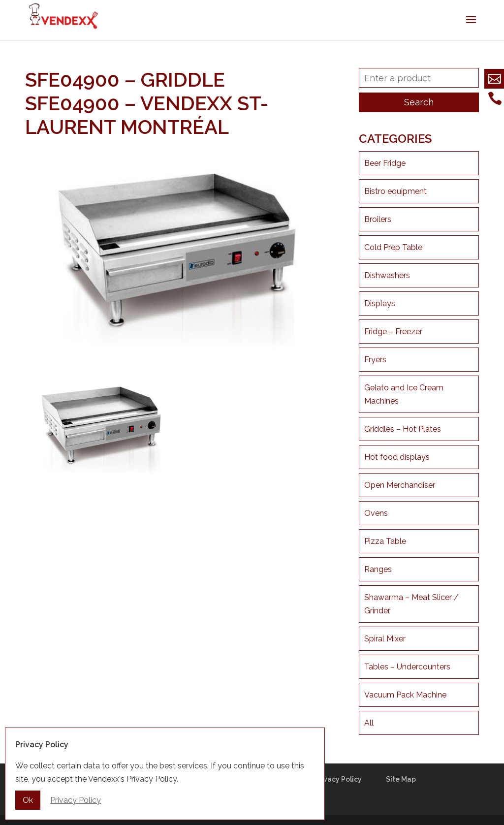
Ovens (376, 513)
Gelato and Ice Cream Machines (404, 394)
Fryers (375, 360)
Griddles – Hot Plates (403, 429)
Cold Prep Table (393, 247)
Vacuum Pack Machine (405, 695)
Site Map (401, 779)
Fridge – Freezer (393, 332)
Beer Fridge (385, 163)
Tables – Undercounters (407, 667)
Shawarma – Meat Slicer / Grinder (411, 604)
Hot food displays (397, 457)
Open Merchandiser (400, 485)
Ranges (378, 569)
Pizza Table (385, 541)
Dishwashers (387, 275)
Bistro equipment (395, 191)
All (369, 723)
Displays (380, 303)
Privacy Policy (338, 779)
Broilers (378, 219)
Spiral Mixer (385, 639)
